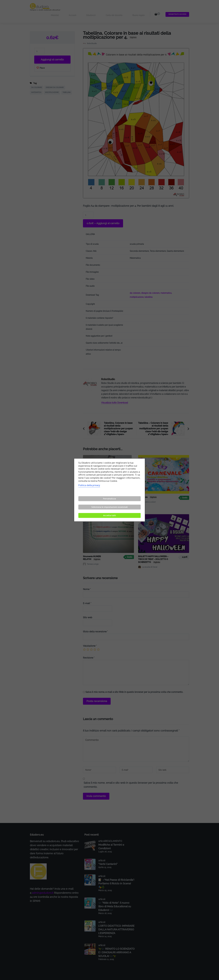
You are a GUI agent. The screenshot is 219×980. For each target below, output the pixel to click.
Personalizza (109, 499)
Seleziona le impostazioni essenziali (109, 507)
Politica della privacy (89, 485)
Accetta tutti (110, 515)
